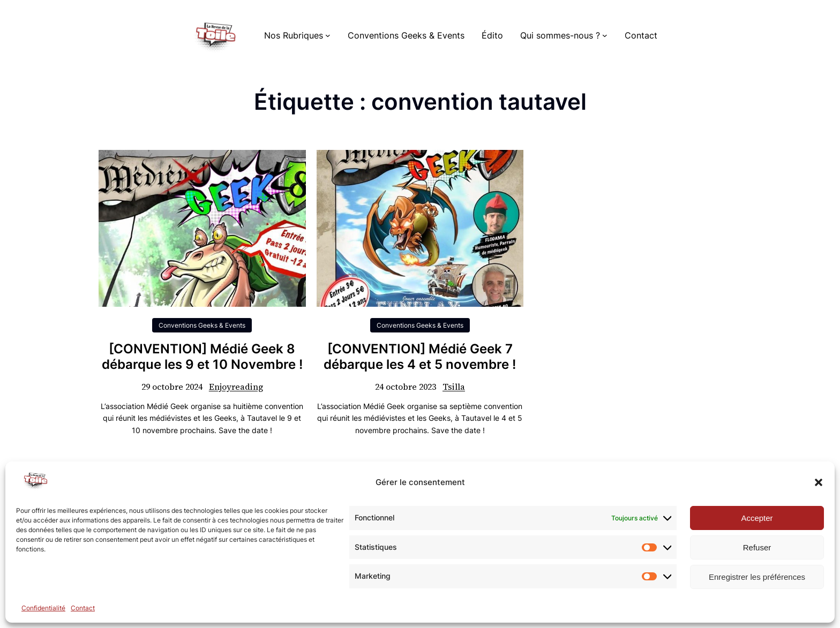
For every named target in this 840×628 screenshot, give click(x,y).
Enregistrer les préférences (757, 577)
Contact (83, 608)
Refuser (757, 547)
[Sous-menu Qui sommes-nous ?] (605, 35)
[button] (819, 482)
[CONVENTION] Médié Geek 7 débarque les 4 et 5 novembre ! (420, 357)
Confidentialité (43, 608)
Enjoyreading (236, 387)
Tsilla (454, 387)
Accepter (757, 518)
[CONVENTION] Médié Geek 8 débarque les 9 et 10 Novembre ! (202, 357)
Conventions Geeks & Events (202, 325)
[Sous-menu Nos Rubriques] (328, 35)
